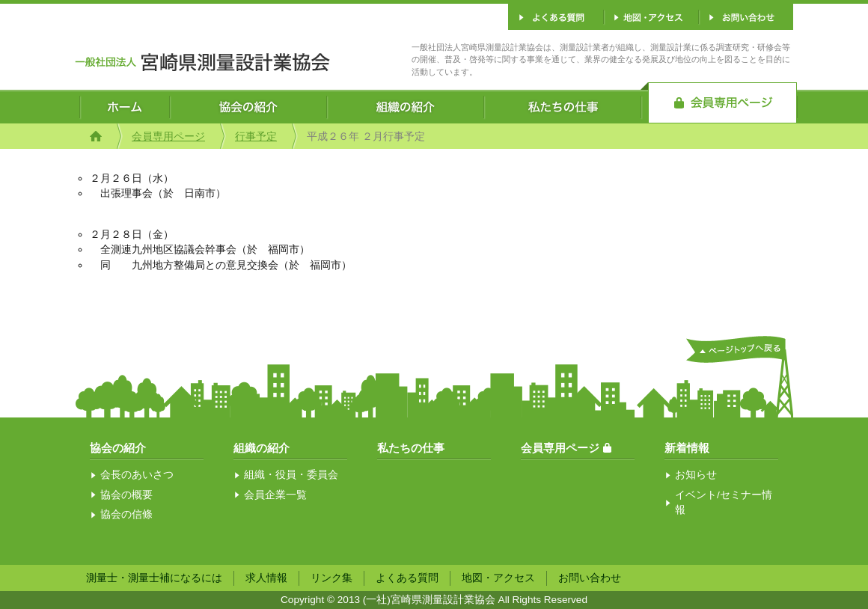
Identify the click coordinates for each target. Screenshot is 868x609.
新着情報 (687, 448)
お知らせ (696, 475)
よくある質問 (407, 578)
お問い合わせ (590, 578)
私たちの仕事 (411, 448)
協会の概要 (126, 495)
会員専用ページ (168, 137)
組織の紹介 (262, 448)
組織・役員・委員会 (291, 475)
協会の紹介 (118, 448)
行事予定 (256, 137)
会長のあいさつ (137, 475)
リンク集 (331, 578)
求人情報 (266, 578)
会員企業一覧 (275, 495)
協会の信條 (126, 514)
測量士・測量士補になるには (154, 578)
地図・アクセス (498, 578)
